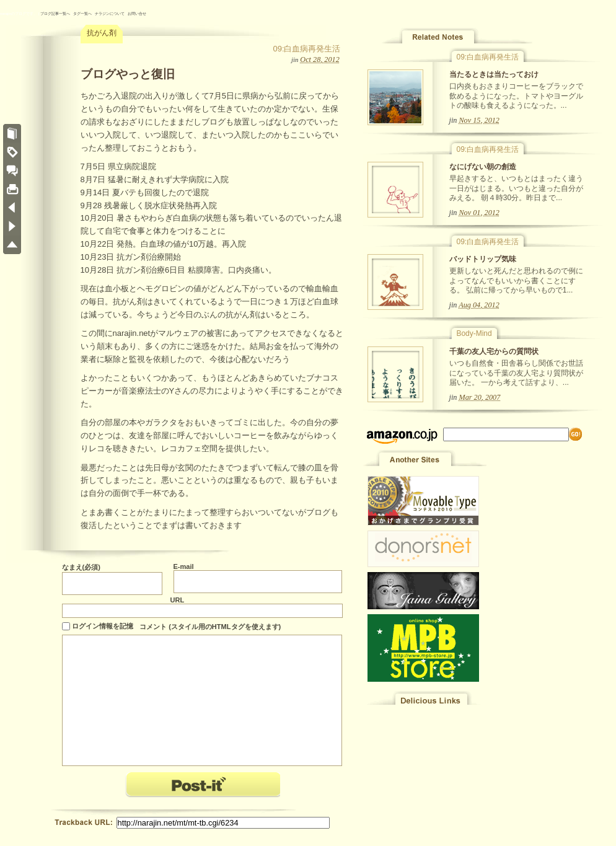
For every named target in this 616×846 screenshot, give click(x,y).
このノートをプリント (12, 189)
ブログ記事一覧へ (55, 14)
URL (178, 600)
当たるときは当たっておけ (494, 74)
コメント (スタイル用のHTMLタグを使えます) (210, 627)
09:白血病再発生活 (306, 49)
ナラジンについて (110, 14)
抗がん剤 (102, 33)
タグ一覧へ (82, 14)
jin (295, 59)
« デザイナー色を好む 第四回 (12, 208)
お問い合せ (137, 14)
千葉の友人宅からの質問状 (494, 351)
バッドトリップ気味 (483, 259)
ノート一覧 (12, 133)
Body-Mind (474, 333)
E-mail (184, 566)
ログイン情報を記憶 (103, 626)
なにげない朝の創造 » (12, 226)
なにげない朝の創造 (483, 167)
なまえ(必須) (81, 567)
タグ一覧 (12, 152)
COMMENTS (12, 170)
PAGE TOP (12, 245)
